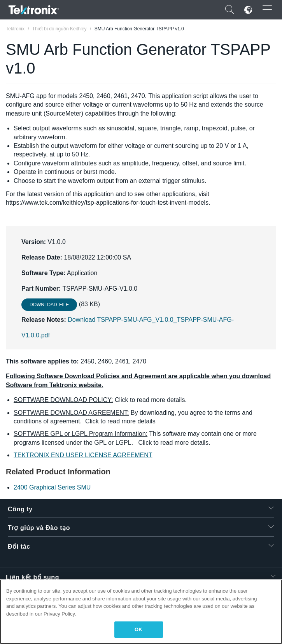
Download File (49, 305)
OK (138, 629)
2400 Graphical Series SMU (52, 487)
